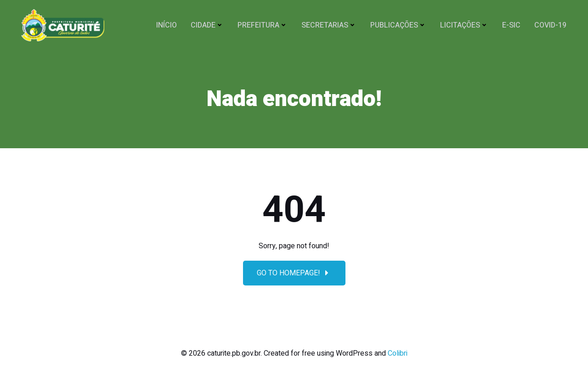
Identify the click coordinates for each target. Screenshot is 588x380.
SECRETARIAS (329, 25)
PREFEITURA (263, 25)
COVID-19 (550, 25)
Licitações (464, 25)
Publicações (398, 25)
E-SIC (511, 25)
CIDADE (207, 25)
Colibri (398, 353)
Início (167, 25)
